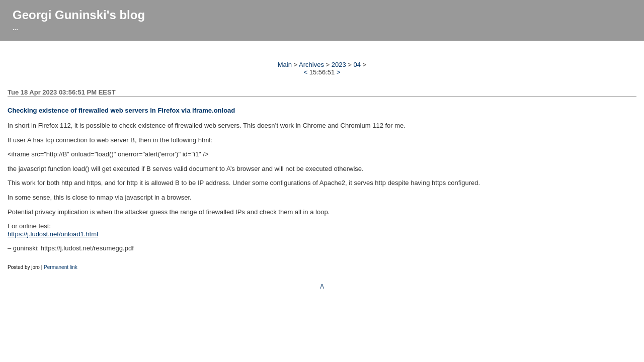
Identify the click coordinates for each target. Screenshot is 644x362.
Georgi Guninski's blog (79, 15)
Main (285, 65)
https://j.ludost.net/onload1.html (53, 234)
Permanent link (61, 267)
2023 (339, 65)
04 (357, 65)
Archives (311, 65)
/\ (322, 286)
